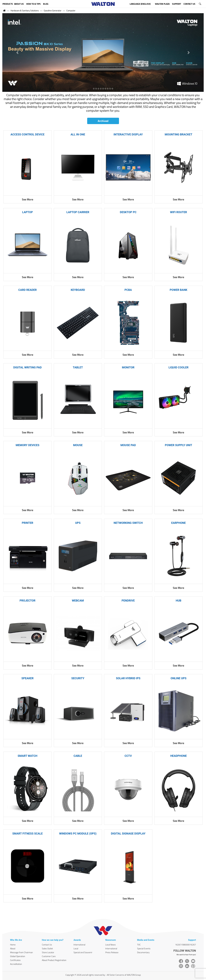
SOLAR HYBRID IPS (128, 678)
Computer (71, 10)
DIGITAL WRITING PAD (28, 367)
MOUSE (78, 445)
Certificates (15, 960)
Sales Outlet (47, 948)
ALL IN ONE (78, 134)
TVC (139, 945)
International (79, 945)
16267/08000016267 (186, 945)
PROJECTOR (27, 601)
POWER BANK (179, 290)
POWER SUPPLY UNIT (179, 445)
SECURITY (78, 678)
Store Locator (48, 952)
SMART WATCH (28, 756)
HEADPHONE (179, 756)
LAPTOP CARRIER (78, 212)
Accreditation (16, 964)
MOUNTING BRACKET (179, 134)
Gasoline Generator (53, 10)
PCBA (128, 290)
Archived (103, 121)
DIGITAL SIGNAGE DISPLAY (128, 833)
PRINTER (27, 523)
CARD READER (28, 290)
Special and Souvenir (83, 952)
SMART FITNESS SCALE (27, 833)
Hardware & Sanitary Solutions (25, 10)
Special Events (144, 948)
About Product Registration (54, 960)
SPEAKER (27, 678)
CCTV (128, 756)
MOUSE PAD (128, 445)
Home (13, 945)
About (13, 948)
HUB (179, 601)
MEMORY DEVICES (28, 445)
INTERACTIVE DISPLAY (128, 134)
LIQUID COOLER (178, 367)
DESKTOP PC (128, 212)
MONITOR (128, 367)
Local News (111, 945)
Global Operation (18, 956)
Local (76, 948)
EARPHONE (178, 523)
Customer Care (49, 956)
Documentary (143, 952)
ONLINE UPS (179, 678)
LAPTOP (28, 212)
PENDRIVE (128, 601)
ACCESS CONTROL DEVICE (28, 134)
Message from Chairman (21, 952)
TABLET (78, 367)
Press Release (112, 952)
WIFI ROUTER (178, 212)
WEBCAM (78, 601)
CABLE (78, 756)
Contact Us (47, 945)
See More (28, 199)
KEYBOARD (78, 290)
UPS (78, 523)
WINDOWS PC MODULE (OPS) (78, 833)
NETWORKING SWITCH (128, 523)
